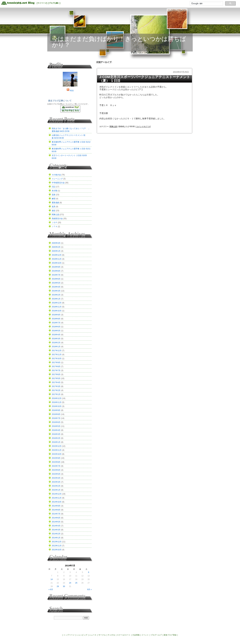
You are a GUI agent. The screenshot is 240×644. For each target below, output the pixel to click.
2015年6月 (56, 470)
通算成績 (55, 203)
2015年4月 (56, 478)
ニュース (93, 635)
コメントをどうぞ (143, 127)
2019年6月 (56, 279)
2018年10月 (57, 311)
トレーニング (57, 179)
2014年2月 (56, 534)
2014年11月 (57, 498)
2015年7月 (56, 466)
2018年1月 (56, 347)
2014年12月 (57, 494)
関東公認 (113, 127)
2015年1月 (56, 490)
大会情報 (136, 635)
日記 (54, 187)
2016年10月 (57, 406)
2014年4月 (56, 526)
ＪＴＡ (54, 227)
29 (58, 586)
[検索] (206, 4)
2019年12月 (57, 255)
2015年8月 (56, 462)
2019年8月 (56, 271)
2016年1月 (56, 442)
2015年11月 (57, 450)
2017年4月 (56, 382)
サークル (102, 635)
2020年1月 (56, 251)
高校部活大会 (57, 219)
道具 (54, 207)
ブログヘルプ (156, 635)
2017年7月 (56, 370)
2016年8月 (56, 414)
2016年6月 (56, 422)
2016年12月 (57, 398)
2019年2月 (56, 295)
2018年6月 (56, 327)
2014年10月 (57, 502)
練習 (54, 199)
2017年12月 (57, 351)
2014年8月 (56, 510)
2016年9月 (56, 410)
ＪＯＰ (54, 223)
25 (76, 583)
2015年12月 (57, 446)
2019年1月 (56, 299)
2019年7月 (56, 275)
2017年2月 (56, 390)
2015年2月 (56, 486)
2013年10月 (57, 550)
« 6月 (51, 589)
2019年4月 (56, 287)
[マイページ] (42, 3)
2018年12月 (57, 303)
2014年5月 (56, 522)
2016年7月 (56, 418)
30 (64, 586)
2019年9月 (56, 267)
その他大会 (56, 175)
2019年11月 (57, 259)
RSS (72, 91)
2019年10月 (57, 263)
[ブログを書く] (54, 3)
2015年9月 (56, 458)
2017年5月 (56, 378)
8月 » (89, 589)
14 (52, 579)
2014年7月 (56, 514)
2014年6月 (56, 518)
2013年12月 (57, 542)
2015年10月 (57, 454)
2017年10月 (57, 359)
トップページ (69, 635)
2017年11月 (57, 355)
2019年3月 (56, 291)
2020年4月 (56, 243)
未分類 (54, 191)
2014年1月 (56, 538)
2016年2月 (56, 438)
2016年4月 (56, 430)
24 (70, 583)
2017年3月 (56, 386)
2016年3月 (56, 434)
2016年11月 (57, 402)
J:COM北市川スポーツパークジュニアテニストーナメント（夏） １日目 (145, 79)
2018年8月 (56, 319)
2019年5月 (56, 283)
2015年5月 (56, 474)
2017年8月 (56, 366)
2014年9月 (56, 506)
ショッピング (82, 635)
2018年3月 (56, 339)
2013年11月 (57, 546)
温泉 (54, 195)
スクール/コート (124, 635)
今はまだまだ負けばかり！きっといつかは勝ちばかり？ (119, 42)
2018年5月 (56, 331)
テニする (111, 635)
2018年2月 (56, 343)
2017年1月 (56, 394)
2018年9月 (56, 315)
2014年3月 (56, 530)
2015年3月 (56, 482)
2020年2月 (56, 247)
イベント (145, 635)
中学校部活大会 (58, 183)
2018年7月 (56, 323)
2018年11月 (57, 307)
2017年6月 (56, 374)
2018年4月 (56, 335)
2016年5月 (56, 426)
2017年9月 (56, 363)
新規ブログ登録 (170, 635)
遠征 (54, 211)
